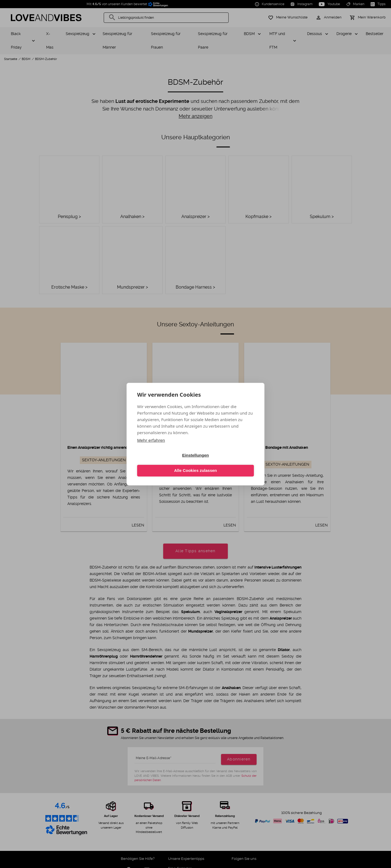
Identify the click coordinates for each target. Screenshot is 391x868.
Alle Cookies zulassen (226, 463)
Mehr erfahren (151, 447)
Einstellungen (165, 463)
